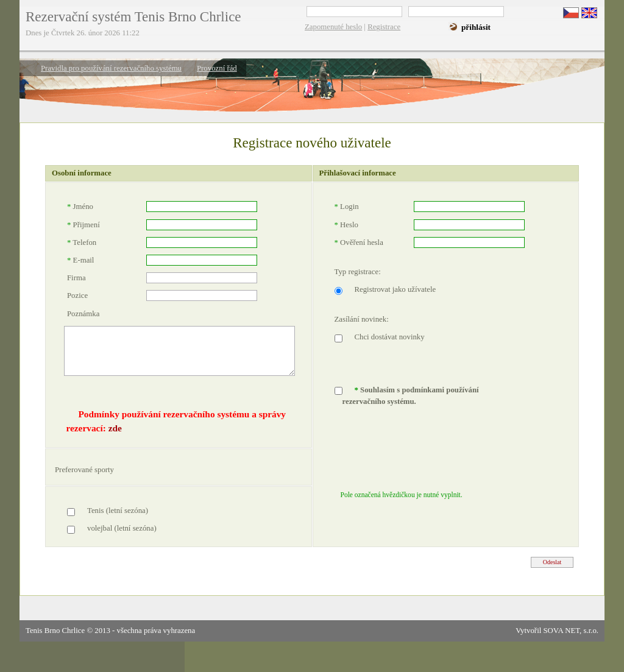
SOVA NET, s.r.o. (571, 631)
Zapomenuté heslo (333, 27)
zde (115, 428)
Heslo (346, 225)
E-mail (80, 260)
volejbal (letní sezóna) (122, 528)
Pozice (77, 295)
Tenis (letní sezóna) (118, 511)
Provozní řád (217, 68)
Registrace (384, 27)
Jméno (80, 207)
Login (347, 207)
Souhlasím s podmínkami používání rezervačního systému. (411, 396)
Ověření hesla (359, 242)
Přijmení (83, 225)
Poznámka (83, 314)
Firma (76, 278)
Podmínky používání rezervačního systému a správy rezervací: (176, 421)
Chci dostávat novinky (390, 337)
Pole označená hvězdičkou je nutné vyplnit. (402, 495)
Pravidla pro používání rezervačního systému (111, 68)
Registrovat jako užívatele (395, 289)
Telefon (82, 242)
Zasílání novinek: (362, 319)
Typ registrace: (358, 272)
